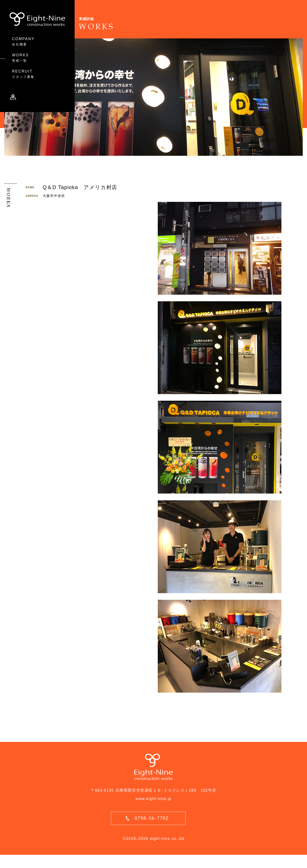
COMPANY (42, 41)
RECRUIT (42, 68)
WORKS (42, 54)
